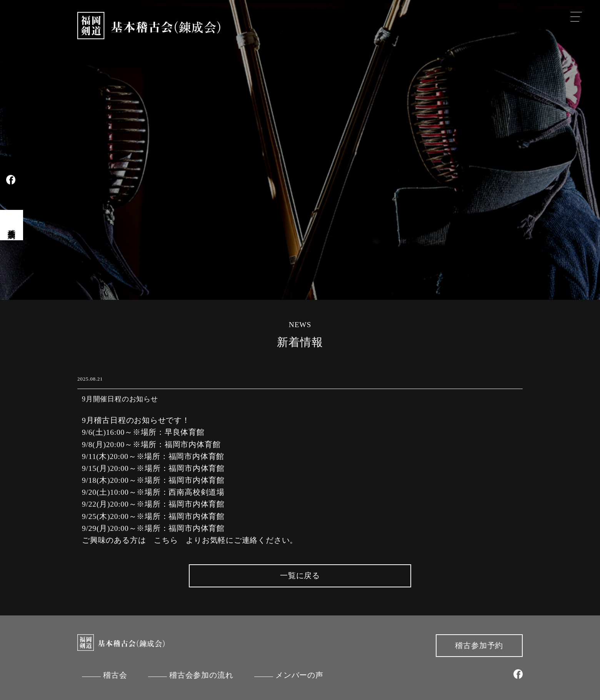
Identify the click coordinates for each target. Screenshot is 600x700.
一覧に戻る (300, 576)
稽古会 (115, 675)
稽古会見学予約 (12, 225)
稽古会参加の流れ (201, 675)
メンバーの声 (299, 675)
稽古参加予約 (479, 646)
